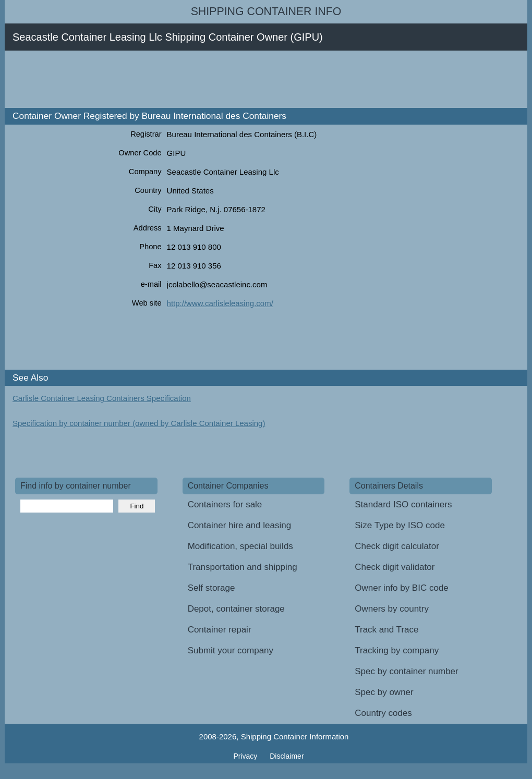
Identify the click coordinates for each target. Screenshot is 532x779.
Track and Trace (386, 630)
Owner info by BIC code (402, 588)
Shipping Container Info (266, 11)
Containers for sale (225, 504)
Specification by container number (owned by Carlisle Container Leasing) (139, 423)
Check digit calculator (397, 546)
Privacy (246, 756)
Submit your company (231, 650)
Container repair (220, 630)
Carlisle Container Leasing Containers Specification (102, 398)
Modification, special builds (240, 546)
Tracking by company (397, 650)
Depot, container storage (236, 609)
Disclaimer (287, 756)
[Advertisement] (205, 79)
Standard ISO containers (403, 504)
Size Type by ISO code (400, 525)
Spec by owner (384, 692)
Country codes (383, 713)
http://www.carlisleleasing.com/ (220, 303)
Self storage (211, 588)
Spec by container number (406, 671)
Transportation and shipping (243, 567)
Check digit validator (395, 567)
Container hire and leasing (239, 525)
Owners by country (392, 609)
